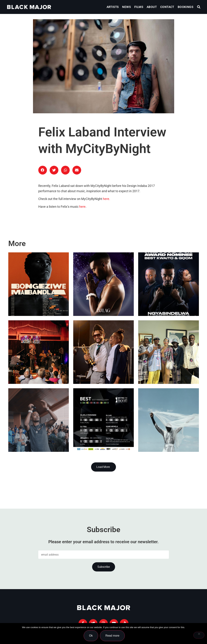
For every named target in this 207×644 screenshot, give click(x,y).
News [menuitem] (126, 7)
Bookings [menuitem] (185, 7)
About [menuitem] (152, 7)
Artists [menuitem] (113, 7)
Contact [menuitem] (167, 7)
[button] (199, 7)
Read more (113, 636)
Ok (91, 636)
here (82, 207)
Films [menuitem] (139, 7)
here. (106, 199)
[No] (199, 635)
